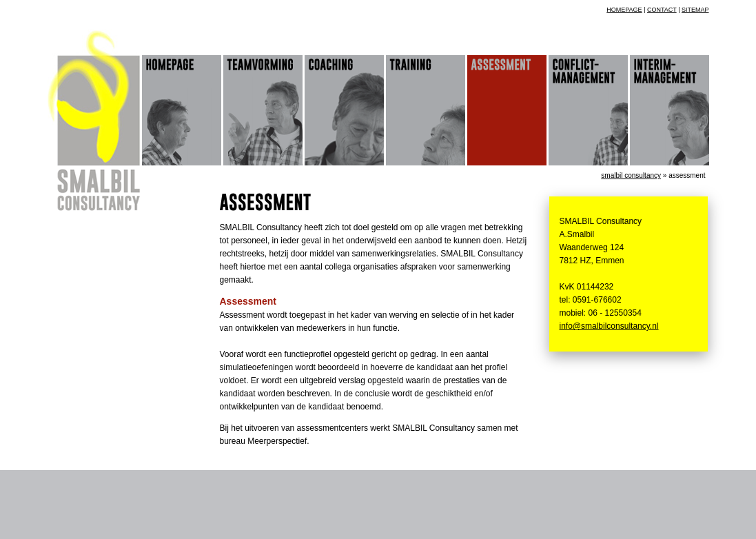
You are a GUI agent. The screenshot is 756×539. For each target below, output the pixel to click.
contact (662, 10)
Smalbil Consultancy (631, 175)
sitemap (695, 10)
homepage (624, 10)
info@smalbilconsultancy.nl (609, 326)
